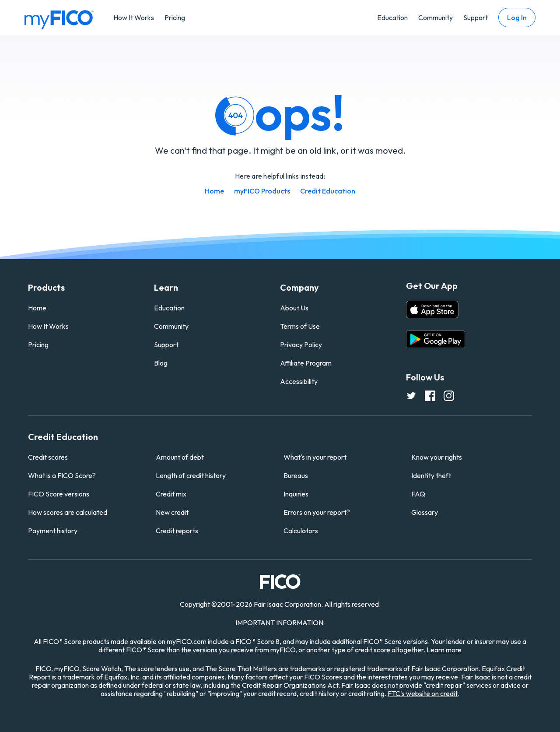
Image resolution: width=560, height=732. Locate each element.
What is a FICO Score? (62, 475)
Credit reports (177, 531)
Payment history (53, 531)
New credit (172, 512)
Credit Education (328, 191)
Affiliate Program (306, 363)
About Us (294, 308)
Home (214, 191)
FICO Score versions (59, 494)
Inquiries (296, 494)
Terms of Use (300, 326)
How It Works (134, 18)
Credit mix (171, 494)
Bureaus (296, 475)
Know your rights (437, 457)
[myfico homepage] (59, 19)
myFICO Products (262, 191)
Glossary (425, 512)
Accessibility (299, 381)
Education (392, 18)
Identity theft (431, 475)
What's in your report (315, 457)
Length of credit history (191, 475)
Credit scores (48, 457)
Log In (517, 18)
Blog (161, 363)
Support (476, 18)
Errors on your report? (317, 512)
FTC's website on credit (423, 693)
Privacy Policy (301, 345)
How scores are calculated (68, 512)
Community (436, 18)
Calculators (301, 531)
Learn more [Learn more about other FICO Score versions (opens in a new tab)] (444, 650)
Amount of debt (180, 457)
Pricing (175, 18)
